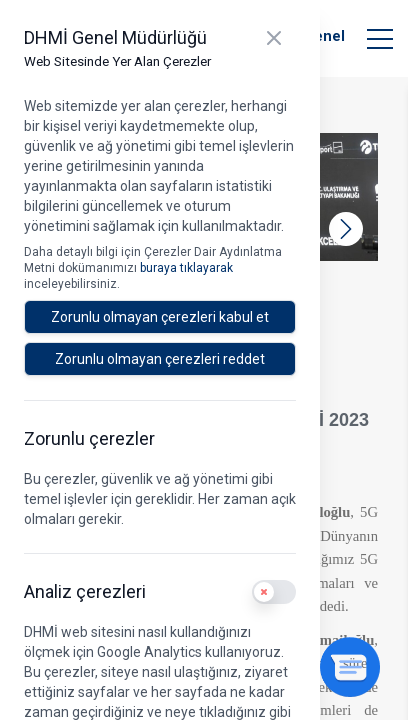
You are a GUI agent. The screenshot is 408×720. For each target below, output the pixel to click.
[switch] (274, 592)
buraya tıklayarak (186, 268)
